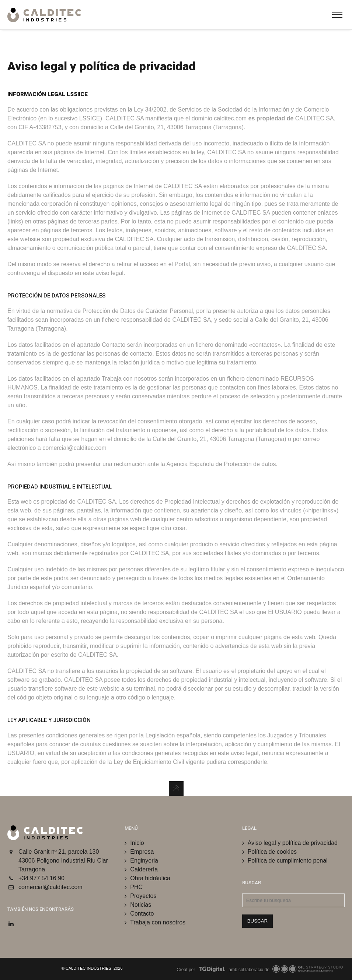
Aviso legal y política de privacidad (293, 843)
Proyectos (143, 896)
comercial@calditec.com (50, 887)
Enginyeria (144, 861)
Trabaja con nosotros (158, 922)
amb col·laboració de (285, 970)
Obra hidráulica (150, 878)
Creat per (201, 970)
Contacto (142, 914)
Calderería (144, 869)
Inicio (137, 843)
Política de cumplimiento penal (288, 861)
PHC (136, 887)
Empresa (142, 852)
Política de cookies (272, 852)
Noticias (141, 905)
